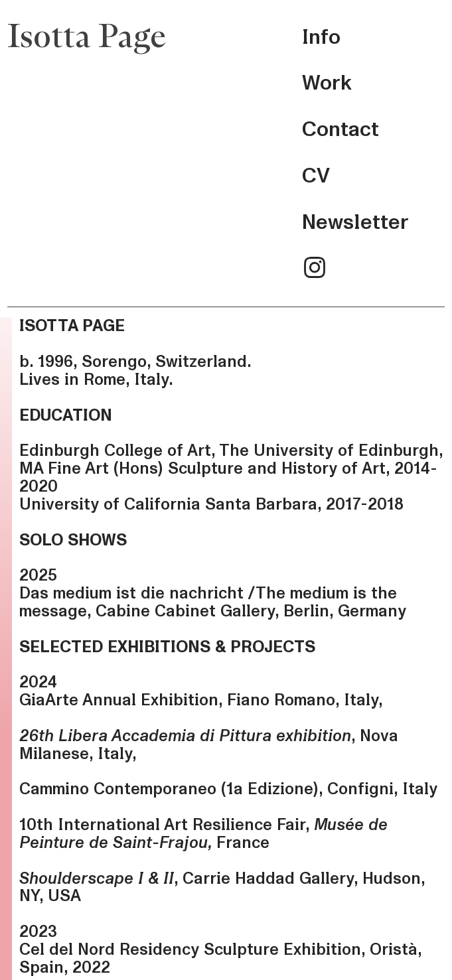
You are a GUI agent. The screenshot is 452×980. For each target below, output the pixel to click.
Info (321, 37)
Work (327, 83)
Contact (340, 129)
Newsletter (355, 222)
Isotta (49, 38)
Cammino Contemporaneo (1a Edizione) (169, 789)
